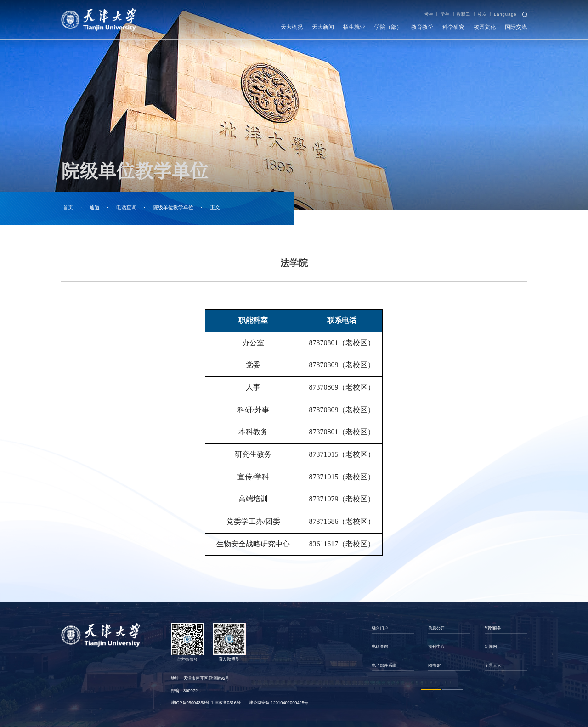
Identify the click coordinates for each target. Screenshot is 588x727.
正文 (215, 207)
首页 (68, 207)
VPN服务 (493, 628)
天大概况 (292, 27)
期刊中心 (436, 647)
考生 (429, 14)
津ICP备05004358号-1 (192, 703)
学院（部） (388, 27)
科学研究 (453, 27)
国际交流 (516, 27)
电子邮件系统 (384, 665)
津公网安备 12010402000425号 (279, 703)
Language (505, 14)
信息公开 (436, 628)
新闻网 (491, 647)
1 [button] (432, 690)
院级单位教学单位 (173, 207)
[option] (393, 647)
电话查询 (126, 207)
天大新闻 (323, 27)
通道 (95, 207)
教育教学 (422, 27)
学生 (445, 14)
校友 (482, 14)
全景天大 (493, 665)
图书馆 (434, 665)
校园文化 (485, 27)
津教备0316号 (228, 703)
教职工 (464, 14)
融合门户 (380, 628)
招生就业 (354, 27)
